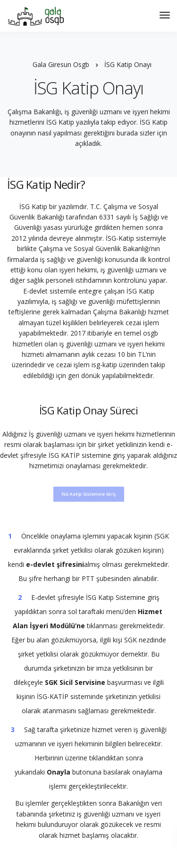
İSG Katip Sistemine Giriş (89, 494)
